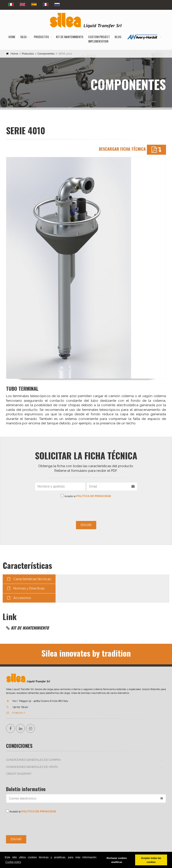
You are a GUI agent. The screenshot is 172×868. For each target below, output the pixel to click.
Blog (118, 37)
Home (12, 37)
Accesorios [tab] (19, 598)
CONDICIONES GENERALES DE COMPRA (34, 760)
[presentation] (86, 509)
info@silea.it (16, 713)
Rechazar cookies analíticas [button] (117, 860)
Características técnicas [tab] (29, 579)
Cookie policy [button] (13, 862)
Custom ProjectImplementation (99, 39)
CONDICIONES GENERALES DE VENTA (32, 767)
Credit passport (19, 774)
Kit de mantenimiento (70, 37)
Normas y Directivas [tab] (26, 588)
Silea (23, 37)
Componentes (46, 54)
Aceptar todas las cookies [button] (151, 860)
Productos (41, 37)
